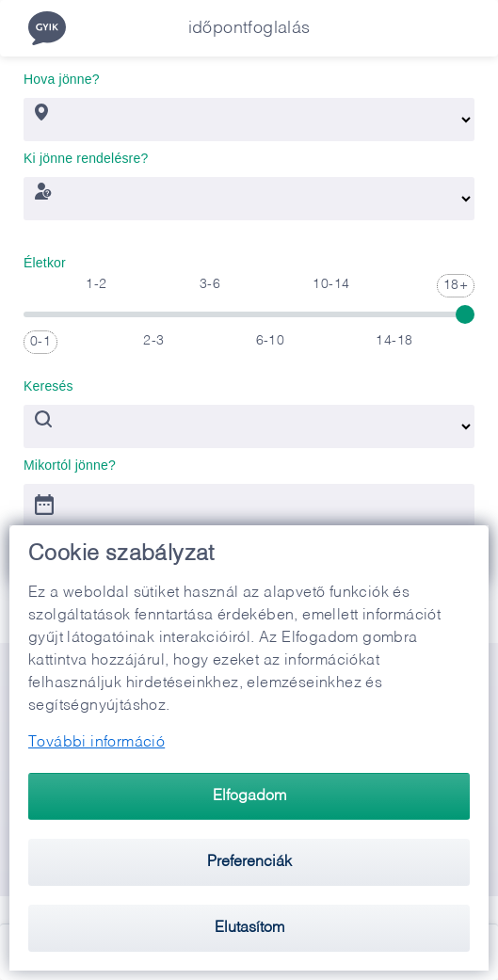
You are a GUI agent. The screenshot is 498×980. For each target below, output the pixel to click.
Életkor (45, 258)
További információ (96, 743)
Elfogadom (249, 796)
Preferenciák (249, 862)
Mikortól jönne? (70, 460)
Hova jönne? (62, 74)
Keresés (48, 381)
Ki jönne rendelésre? (86, 153)
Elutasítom (249, 928)
